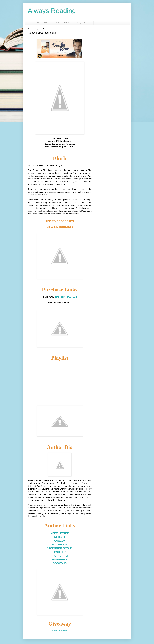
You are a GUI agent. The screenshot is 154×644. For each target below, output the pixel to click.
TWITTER (60, 552)
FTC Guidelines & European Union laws (78, 23)
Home (28, 23)
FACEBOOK (60, 545)
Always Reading (52, 11)
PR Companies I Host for (52, 23)
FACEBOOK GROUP (60, 548)
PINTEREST (60, 559)
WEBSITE (60, 537)
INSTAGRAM (60, 556)
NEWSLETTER (60, 533)
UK (63, 297)
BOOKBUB (60, 563)
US (57, 297)
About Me (37, 23)
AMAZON (60, 541)
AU (75, 297)
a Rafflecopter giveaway (60, 630)
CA (69, 297)
